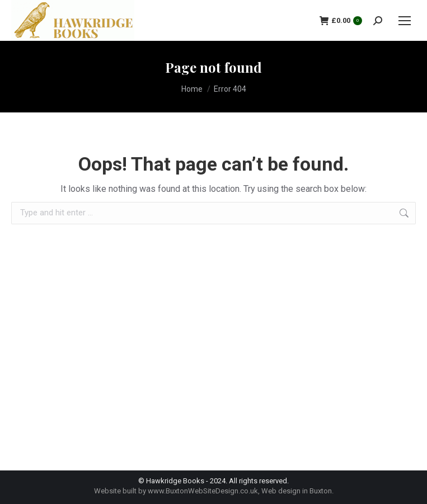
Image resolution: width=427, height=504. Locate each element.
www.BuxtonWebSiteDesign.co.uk (203, 491)
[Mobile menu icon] (405, 21)
